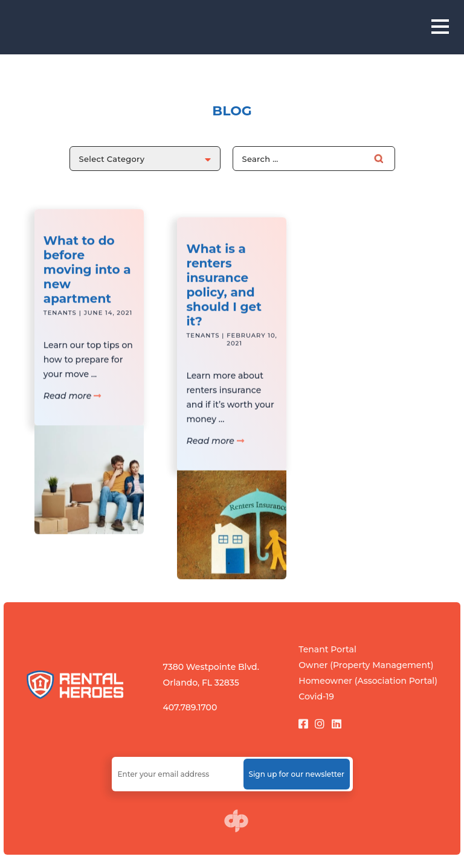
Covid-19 (316, 696)
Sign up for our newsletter (297, 774)
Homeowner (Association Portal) (368, 681)
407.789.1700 (190, 707)
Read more (72, 411)
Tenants (60, 328)
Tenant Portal (327, 649)
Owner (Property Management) (366, 665)
